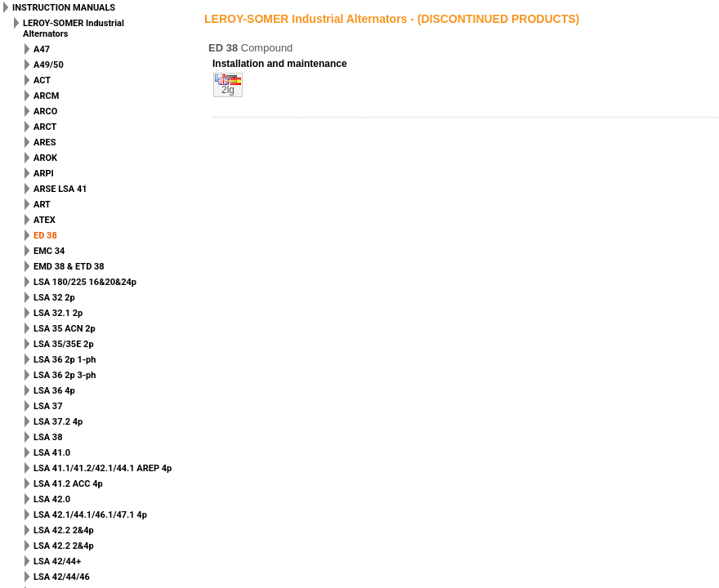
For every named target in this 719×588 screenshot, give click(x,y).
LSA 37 (48, 406)
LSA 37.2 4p (58, 422)
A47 (42, 49)
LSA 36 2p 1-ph (65, 360)
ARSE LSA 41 (60, 189)
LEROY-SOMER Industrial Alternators (74, 29)
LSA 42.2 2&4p (64, 530)
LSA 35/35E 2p (64, 344)
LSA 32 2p (54, 298)
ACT (42, 80)
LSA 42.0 (52, 499)
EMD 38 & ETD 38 (69, 267)
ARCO (45, 111)
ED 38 (45, 236)
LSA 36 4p (54, 391)
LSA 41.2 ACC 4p (68, 484)
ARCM (46, 96)
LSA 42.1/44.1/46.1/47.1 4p (90, 515)
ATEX (45, 220)
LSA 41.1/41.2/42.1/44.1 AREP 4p (103, 468)
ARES (45, 143)
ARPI (44, 174)
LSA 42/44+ (57, 561)
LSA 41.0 (52, 453)
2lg (228, 90)
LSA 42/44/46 (62, 577)
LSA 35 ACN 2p (65, 329)
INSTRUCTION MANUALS (64, 8)
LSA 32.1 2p (58, 313)
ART (42, 205)
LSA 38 (48, 437)
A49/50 (49, 65)
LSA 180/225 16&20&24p (85, 282)
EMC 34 (49, 251)
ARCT (45, 127)
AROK (45, 158)
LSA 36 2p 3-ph (65, 375)
